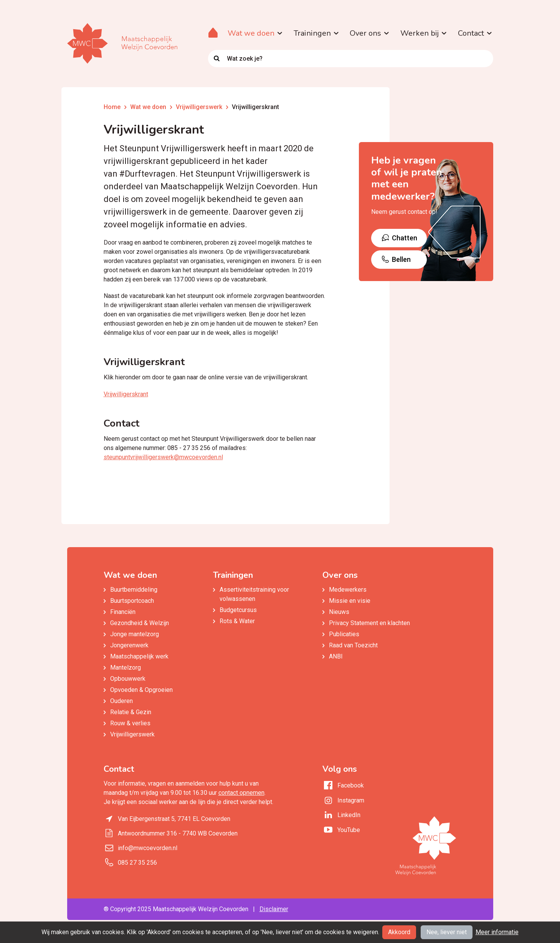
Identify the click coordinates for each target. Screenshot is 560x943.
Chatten (399, 238)
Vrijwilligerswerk (199, 107)
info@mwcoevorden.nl (148, 848)
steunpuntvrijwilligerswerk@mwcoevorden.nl (163, 457)
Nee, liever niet (447, 932)
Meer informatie (497, 932)
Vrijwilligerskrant (255, 107)
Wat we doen (148, 107)
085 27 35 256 (137, 863)
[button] (279, 33)
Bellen (396, 259)
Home (112, 107)
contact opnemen (241, 793)
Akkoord (399, 932)
